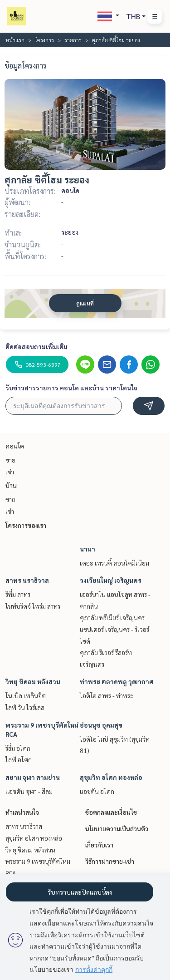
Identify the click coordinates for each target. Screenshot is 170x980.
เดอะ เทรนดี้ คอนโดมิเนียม (114, 563)
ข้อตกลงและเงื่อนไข (111, 812)
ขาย (10, 460)
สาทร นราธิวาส (27, 580)
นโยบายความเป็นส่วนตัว (117, 828)
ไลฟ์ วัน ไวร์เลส (25, 707)
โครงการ (44, 40)
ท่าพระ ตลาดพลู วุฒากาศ (117, 681)
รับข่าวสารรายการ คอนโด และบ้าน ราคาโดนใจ (71, 388)
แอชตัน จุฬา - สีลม (29, 791)
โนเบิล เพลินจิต (26, 695)
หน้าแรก (15, 40)
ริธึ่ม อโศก (18, 748)
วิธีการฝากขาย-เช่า (110, 861)
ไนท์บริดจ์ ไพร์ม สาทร (33, 606)
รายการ (73, 40)
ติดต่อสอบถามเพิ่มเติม (36, 346)
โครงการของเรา (26, 525)
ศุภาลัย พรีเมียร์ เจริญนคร (112, 617)
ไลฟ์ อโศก (19, 759)
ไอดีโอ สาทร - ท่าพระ (107, 695)
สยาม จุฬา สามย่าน (33, 777)
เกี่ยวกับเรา (99, 845)
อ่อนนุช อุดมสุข (101, 725)
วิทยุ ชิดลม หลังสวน (33, 681)
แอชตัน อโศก (97, 791)
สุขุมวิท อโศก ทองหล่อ (111, 777)
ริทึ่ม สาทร (18, 594)
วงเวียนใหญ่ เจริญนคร (111, 580)
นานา (87, 549)
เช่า (10, 472)
